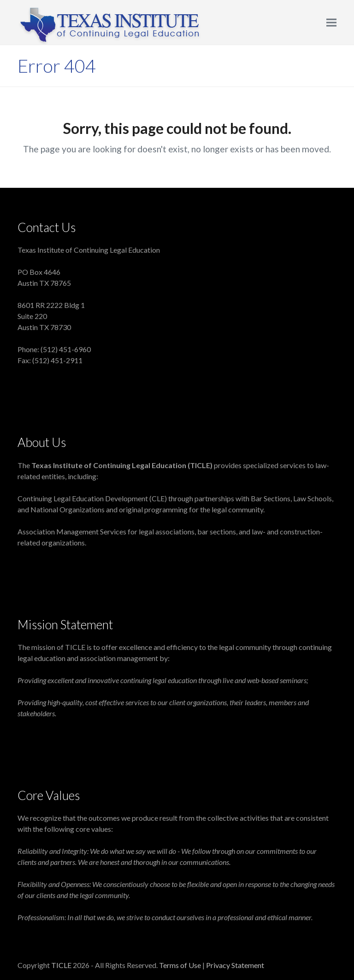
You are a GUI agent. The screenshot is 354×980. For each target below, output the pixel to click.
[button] (331, 22)
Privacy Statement (235, 965)
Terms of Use (181, 965)
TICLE (61, 965)
